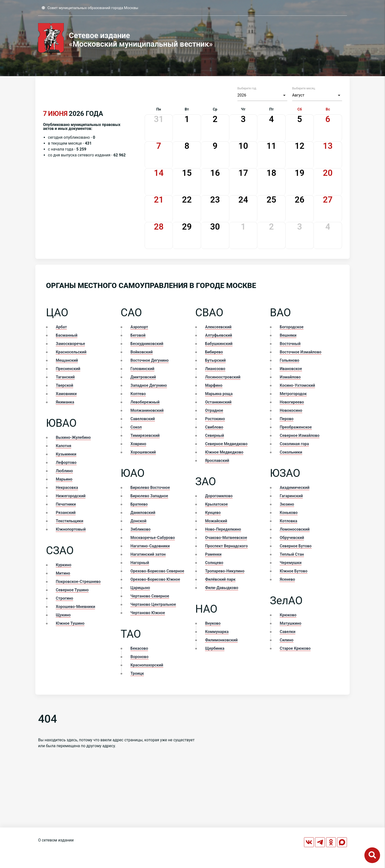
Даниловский (143, 513)
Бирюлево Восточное (150, 488)
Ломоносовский (295, 529)
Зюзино (287, 504)
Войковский (141, 352)
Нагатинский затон (148, 554)
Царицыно (140, 588)
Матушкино (290, 623)
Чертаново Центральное (153, 604)
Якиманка (65, 402)
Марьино (64, 479)
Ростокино (215, 419)
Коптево (138, 394)
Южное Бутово (294, 571)
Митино (63, 573)
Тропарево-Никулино (225, 571)
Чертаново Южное (148, 613)
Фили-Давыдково (222, 588)
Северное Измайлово (300, 435)
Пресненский (68, 369)
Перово (287, 419)
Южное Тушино (70, 623)
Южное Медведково (224, 452)
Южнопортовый (71, 529)
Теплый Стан (292, 554)
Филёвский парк (220, 579)
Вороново (139, 657)
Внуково (213, 623)
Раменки (213, 554)
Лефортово (66, 462)
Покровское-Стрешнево (78, 582)
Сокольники (291, 452)
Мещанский (67, 360)
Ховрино (138, 444)
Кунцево (213, 513)
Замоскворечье (70, 344)
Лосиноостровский (223, 377)
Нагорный (140, 563)
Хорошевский (143, 452)
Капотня (63, 446)
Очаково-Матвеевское (226, 538)
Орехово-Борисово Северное (157, 571)
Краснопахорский (147, 665)
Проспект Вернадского (226, 546)
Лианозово (215, 369)
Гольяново (289, 360)
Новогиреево (292, 402)
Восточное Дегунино (150, 360)
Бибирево (214, 352)
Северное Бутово (296, 546)
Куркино (63, 565)
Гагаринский (291, 496)
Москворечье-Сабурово (153, 538)
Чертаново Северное (150, 596)
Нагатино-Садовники (150, 546)
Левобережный (145, 402)
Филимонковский (221, 640)
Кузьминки (66, 454)
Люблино (64, 471)
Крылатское (216, 504)
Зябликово (140, 529)
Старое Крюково (295, 648)
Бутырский (215, 360)
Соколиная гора (294, 444)
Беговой (138, 335)
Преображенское (296, 427)
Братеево (139, 504)
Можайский (216, 521)
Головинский (142, 369)
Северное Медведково (226, 444)
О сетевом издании (56, 840)
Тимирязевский (145, 435)
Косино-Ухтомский (297, 385)
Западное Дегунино (149, 385)
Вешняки (288, 335)
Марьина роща (219, 394)
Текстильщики (69, 521)
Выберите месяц (304, 88)
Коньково (289, 513)
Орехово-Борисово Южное (155, 579)
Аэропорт (139, 327)
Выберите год (247, 88)
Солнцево (214, 563)
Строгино (64, 598)
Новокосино (291, 410)
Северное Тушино (72, 590)
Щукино (63, 615)
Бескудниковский (147, 344)
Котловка (288, 521)
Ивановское (291, 369)
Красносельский (71, 352)
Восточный (290, 344)
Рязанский (66, 513)
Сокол (136, 427)
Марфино (214, 385)
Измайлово (290, 377)
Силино (287, 640)
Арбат (61, 327)
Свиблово (214, 427)
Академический (295, 488)
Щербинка (215, 648)
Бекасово (139, 648)
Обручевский (292, 538)
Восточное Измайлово (300, 352)
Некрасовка (67, 488)
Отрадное (214, 410)
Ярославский (217, 461)
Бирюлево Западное (149, 496)
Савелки (288, 632)
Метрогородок (293, 394)
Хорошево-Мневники (75, 607)
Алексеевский (218, 327)
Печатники (66, 504)
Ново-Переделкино (223, 529)
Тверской (64, 385)
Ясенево (287, 579)
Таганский (65, 377)
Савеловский (143, 419)
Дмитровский (143, 377)
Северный (214, 435)
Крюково (288, 615)
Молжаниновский (147, 410)
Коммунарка (217, 632)
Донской (138, 521)
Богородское (292, 327)
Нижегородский (71, 496)
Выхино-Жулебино (73, 437)
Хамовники (66, 394)
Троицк (137, 673)
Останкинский (218, 402)
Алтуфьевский (219, 335)
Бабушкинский (219, 344)
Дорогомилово (219, 496)
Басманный (67, 335)
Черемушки (291, 563)
